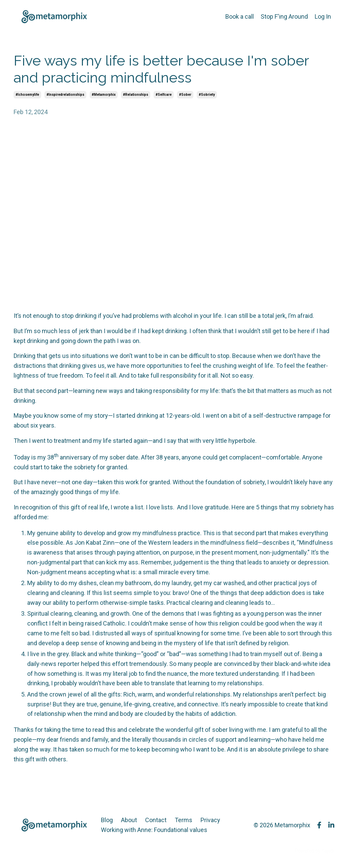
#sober (185, 95)
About (129, 820)
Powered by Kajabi (315, 851)
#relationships (136, 95)
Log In (323, 16)
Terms (184, 820)
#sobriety (207, 95)
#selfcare (164, 95)
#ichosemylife (27, 95)
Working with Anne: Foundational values (154, 830)
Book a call (240, 16)
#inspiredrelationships (65, 95)
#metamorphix (104, 95)
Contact (156, 820)
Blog (107, 820)
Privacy (210, 820)
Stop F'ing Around (284, 16)
